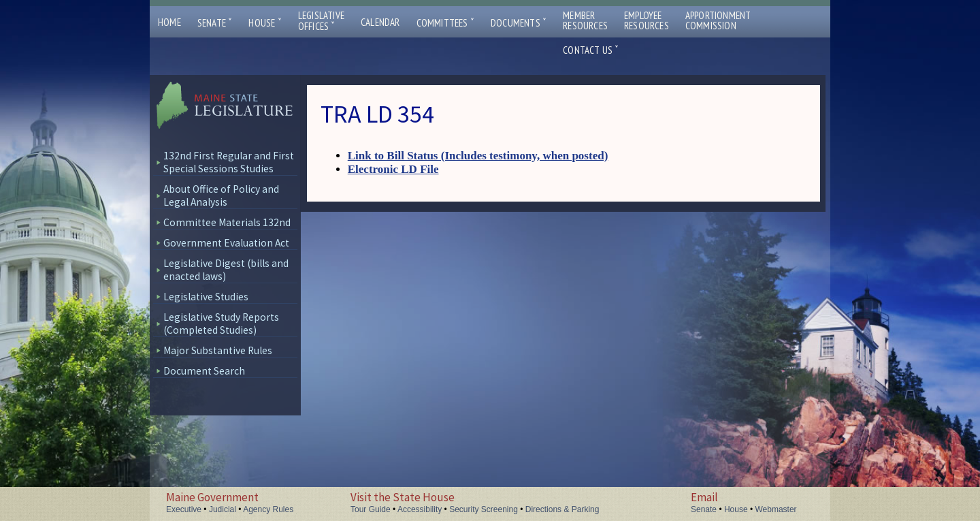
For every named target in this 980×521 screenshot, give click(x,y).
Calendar (380, 22)
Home (169, 22)
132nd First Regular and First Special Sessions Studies (229, 162)
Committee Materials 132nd (227, 222)
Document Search (204, 371)
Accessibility (420, 509)
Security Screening (484, 509)
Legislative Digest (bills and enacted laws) (226, 270)
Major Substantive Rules (218, 350)
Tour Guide (371, 509)
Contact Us (591, 50)
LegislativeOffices (321, 21)
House (265, 23)
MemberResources (585, 20)
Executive (184, 509)
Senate (215, 23)
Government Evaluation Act (226, 243)
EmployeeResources (647, 20)
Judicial (223, 509)
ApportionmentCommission (718, 20)
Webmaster (775, 509)
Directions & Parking (562, 509)
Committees (445, 23)
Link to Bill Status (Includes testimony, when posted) (478, 156)
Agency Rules (268, 509)
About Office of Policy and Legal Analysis (221, 195)
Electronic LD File (393, 169)
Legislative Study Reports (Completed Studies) (221, 323)
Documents (519, 23)
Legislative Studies (206, 297)
